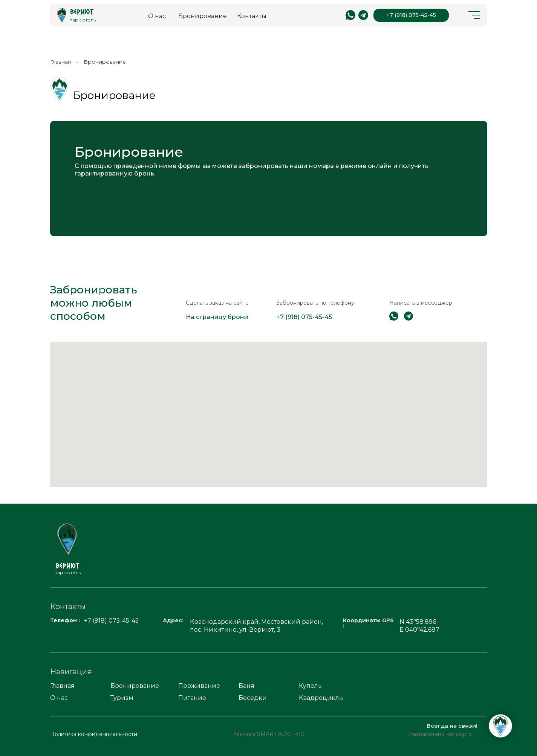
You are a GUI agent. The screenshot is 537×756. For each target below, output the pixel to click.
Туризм (122, 698)
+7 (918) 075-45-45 (411, 15)
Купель (310, 686)
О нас (157, 16)
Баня (246, 686)
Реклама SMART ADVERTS (268, 734)
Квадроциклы (321, 698)
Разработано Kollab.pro (440, 734)
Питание (192, 698)
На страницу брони (217, 317)
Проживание (199, 686)
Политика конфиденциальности (94, 734)
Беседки (253, 698)
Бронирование (203, 16)
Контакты (252, 16)
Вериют (82, 11)
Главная (60, 62)
